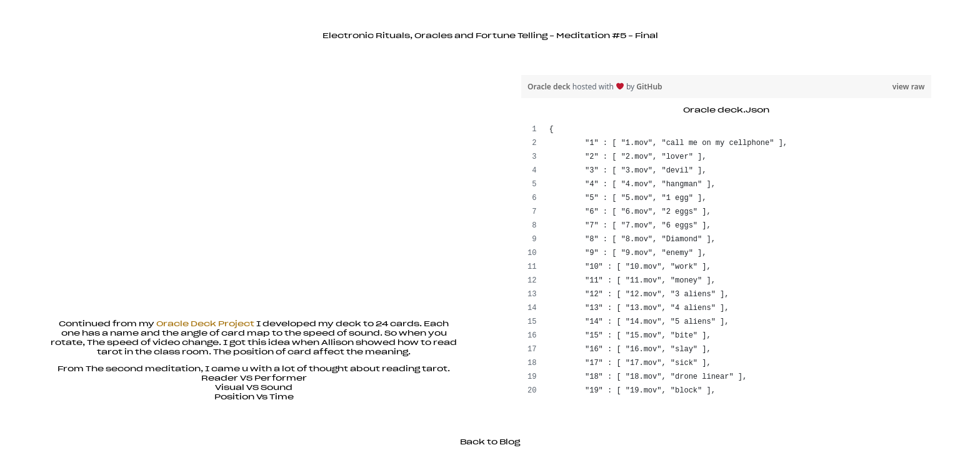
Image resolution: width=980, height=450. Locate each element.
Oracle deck (550, 87)
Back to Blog (490, 442)
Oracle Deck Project (205, 324)
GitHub (649, 87)
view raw (909, 87)
